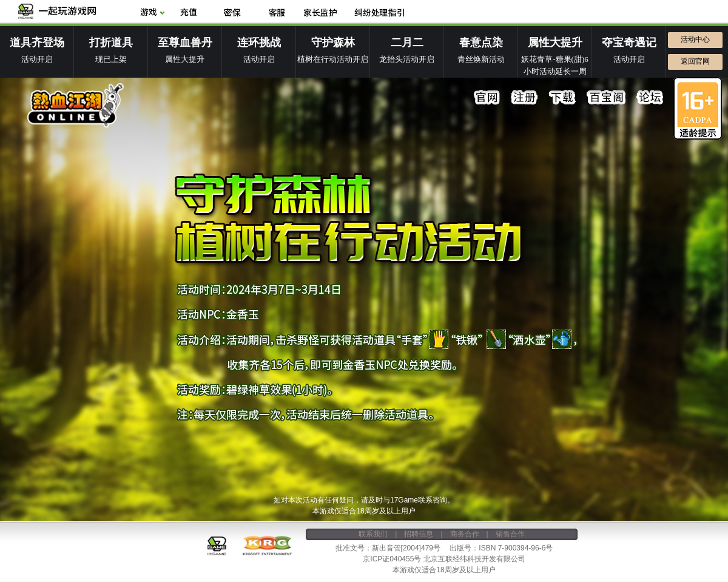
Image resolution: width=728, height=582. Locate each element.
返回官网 (695, 61)
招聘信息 (419, 534)
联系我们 (373, 534)
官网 (487, 98)
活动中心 (695, 39)
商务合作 (465, 534)
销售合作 (510, 534)
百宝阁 (606, 98)
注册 (525, 98)
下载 (562, 98)
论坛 (650, 98)
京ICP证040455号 (392, 559)
